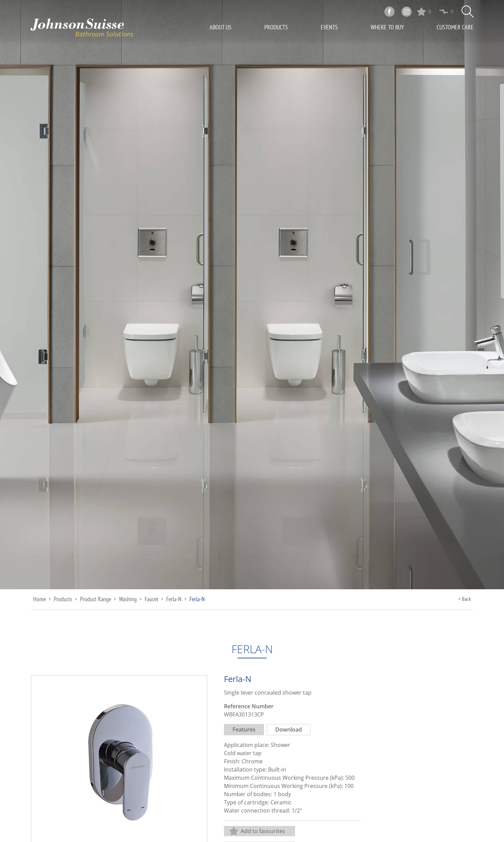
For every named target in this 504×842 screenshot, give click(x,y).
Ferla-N (174, 599)
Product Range (96, 599)
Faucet (151, 599)
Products (276, 27)
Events (329, 27)
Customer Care (455, 27)
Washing (128, 599)
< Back (465, 599)
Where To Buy (387, 27)
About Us (221, 27)
